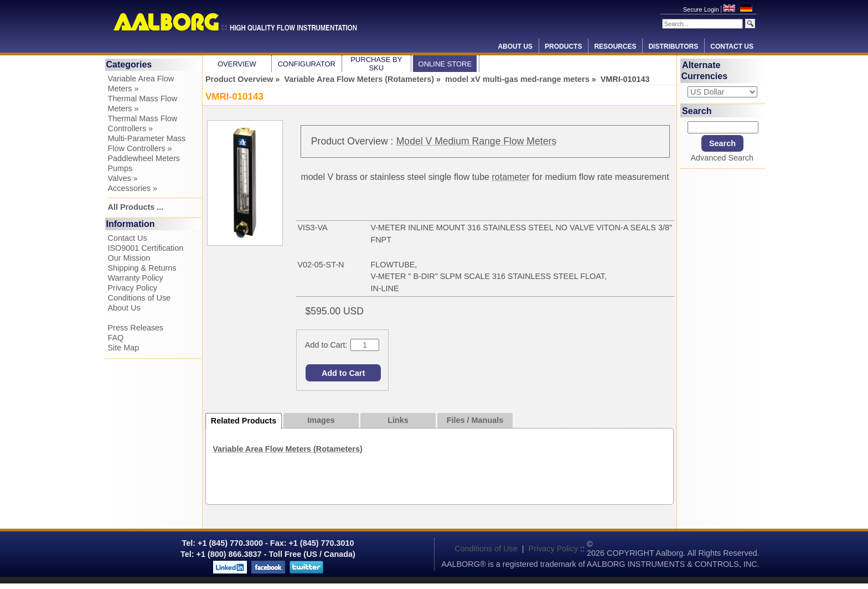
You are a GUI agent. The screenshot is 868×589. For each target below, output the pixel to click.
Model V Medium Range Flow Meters (476, 141)
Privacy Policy (133, 288)
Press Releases (136, 328)
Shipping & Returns (142, 268)
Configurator (307, 64)
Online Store (445, 64)
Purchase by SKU (376, 64)
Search (697, 110)
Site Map (124, 348)
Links (398, 420)
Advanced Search (722, 158)
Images (321, 420)
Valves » (123, 178)
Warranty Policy (136, 278)
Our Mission (129, 258)
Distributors (673, 46)
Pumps (120, 168)
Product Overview (239, 79)
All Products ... (136, 207)
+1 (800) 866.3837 (229, 554)
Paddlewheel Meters (144, 158)
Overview (237, 64)
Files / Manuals (475, 420)
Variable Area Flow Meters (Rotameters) (359, 79)
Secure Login (702, 9)
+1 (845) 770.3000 (229, 543)
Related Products (244, 421)
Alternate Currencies (705, 71)
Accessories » (133, 188)
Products (563, 46)
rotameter (510, 177)
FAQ (116, 338)
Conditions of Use (139, 298)
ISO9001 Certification (146, 248)
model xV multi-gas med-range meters (517, 79)
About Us (515, 46)
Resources (615, 46)
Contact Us (732, 46)
